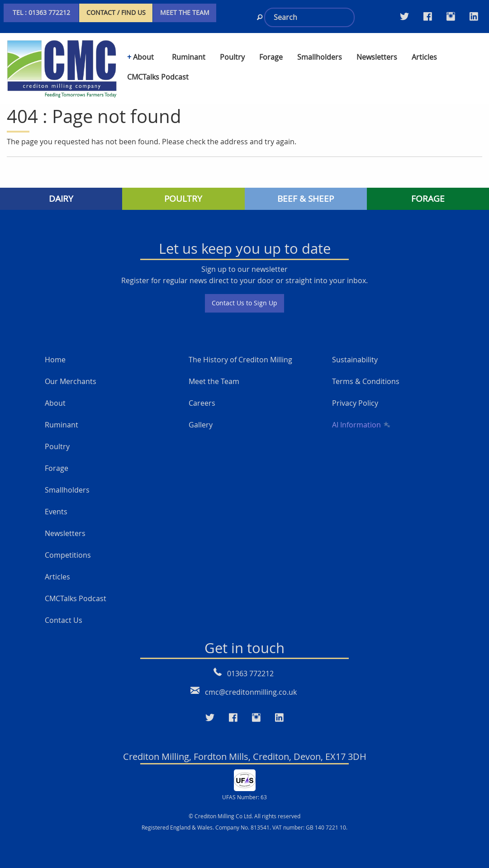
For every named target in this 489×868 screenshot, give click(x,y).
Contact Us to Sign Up (244, 303)
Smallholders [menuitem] (320, 57)
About (55, 403)
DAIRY (61, 199)
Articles (57, 577)
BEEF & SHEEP (306, 199)
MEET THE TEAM (185, 12)
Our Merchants (71, 381)
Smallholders (67, 490)
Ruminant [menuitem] (189, 57)
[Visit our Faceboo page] (233, 718)
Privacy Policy (355, 403)
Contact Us (64, 620)
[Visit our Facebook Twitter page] (428, 16)
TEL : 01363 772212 (41, 12)
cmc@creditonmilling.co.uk (251, 692)
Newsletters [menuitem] (377, 57)
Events (56, 512)
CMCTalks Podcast (76, 598)
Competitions (68, 555)
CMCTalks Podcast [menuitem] (158, 77)
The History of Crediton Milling (240, 360)
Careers (202, 403)
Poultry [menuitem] (232, 57)
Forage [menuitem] (271, 57)
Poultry (57, 446)
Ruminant (62, 425)
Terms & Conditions (366, 381)
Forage (57, 468)
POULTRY (183, 199)
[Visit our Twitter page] (404, 16)
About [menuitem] (143, 57)
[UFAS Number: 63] (245, 779)
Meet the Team (214, 381)
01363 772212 (250, 674)
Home (55, 360)
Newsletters (65, 533)
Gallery (201, 425)
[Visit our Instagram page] (451, 16)
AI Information (361, 425)
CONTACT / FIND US (116, 12)
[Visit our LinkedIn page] (474, 16)
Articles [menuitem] (424, 57)
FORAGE (428, 199)
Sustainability (355, 360)
